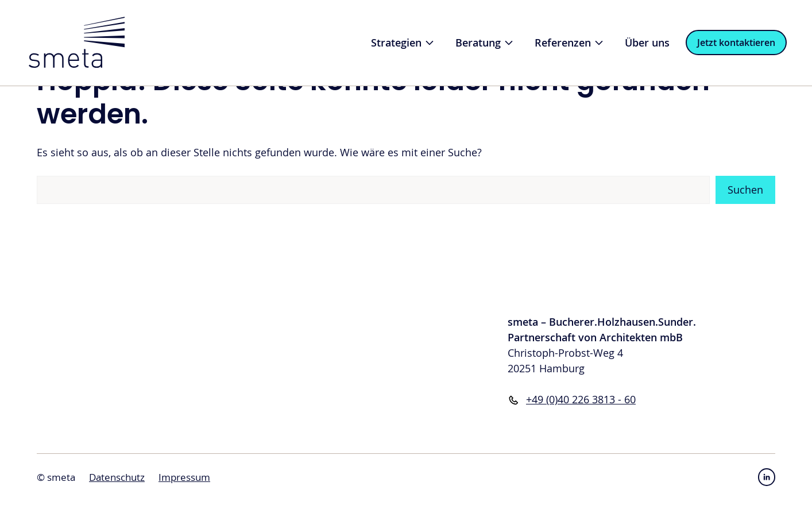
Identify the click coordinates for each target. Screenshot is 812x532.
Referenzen (575, 43)
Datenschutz (117, 477)
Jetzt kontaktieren (736, 43)
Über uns (647, 43)
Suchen (745, 190)
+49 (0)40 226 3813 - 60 (581, 399)
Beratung (490, 43)
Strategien (408, 43)
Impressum (184, 477)
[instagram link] (767, 477)
